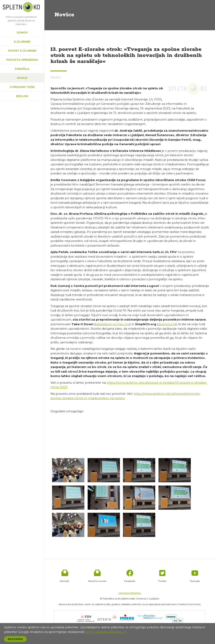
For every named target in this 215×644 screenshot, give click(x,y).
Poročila (22, 69)
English (22, 96)
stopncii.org (167, 324)
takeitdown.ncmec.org (112, 324)
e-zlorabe (22, 42)
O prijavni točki (22, 87)
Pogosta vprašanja (22, 60)
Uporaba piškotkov (130, 593)
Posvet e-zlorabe (22, 51)
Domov (22, 32)
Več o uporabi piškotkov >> (106, 632)
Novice (22, 78)
